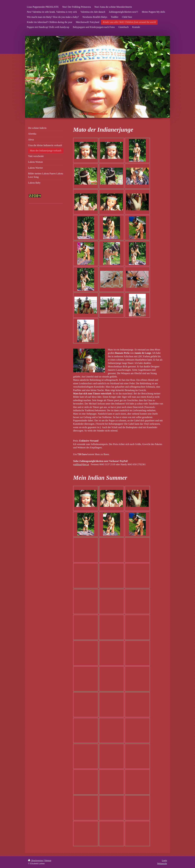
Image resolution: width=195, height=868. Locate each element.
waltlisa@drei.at (81, 464)
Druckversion (36, 861)
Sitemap (48, 861)
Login (164, 861)
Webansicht (162, 864)
